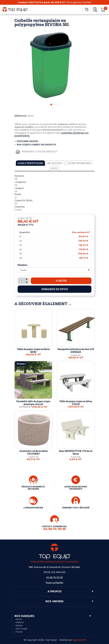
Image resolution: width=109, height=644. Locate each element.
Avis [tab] (54, 168)
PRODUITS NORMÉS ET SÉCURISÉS (33, 488)
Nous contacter (54, 583)
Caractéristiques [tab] (30, 163)
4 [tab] (58, 105)
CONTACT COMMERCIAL (55, 528)
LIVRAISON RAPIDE (33, 508)
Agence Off (79, 640)
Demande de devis (55, 289)
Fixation (22, 265)
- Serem (18, 619)
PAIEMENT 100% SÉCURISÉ (76, 508)
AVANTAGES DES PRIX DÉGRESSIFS (76, 488)
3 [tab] (56, 105)
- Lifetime (19, 622)
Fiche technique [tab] (79, 163)
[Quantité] (23, 281)
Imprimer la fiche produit (36, 152)
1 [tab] (51, 105)
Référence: (21, 116)
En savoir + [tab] (55, 163)
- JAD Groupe (21, 629)
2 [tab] (53, 105)
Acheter (61, 281)
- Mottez (19, 625)
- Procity (19, 632)
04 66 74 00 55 (54, 577)
